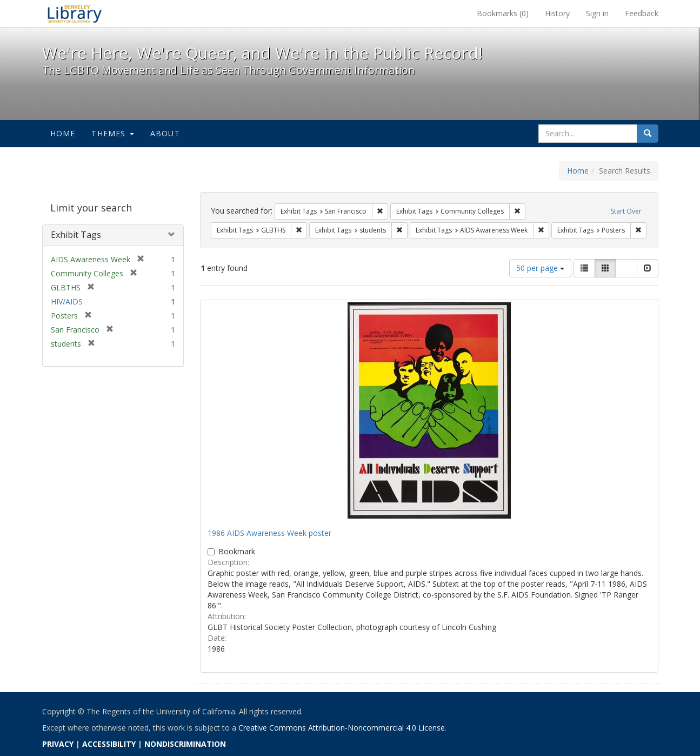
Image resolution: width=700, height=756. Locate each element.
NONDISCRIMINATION (185, 744)
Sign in (597, 13)
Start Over (626, 211)
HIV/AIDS (67, 301)
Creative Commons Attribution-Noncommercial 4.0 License (342, 728)
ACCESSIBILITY (109, 744)
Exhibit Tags (76, 235)
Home (63, 133)
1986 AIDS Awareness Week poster (269, 533)
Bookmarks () (503, 13)
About (165, 133)
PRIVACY (58, 744)
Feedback (642, 13)
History (557, 13)
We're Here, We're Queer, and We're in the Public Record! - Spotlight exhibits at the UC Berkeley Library (75, 14)
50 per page (540, 268)
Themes (112, 133)
